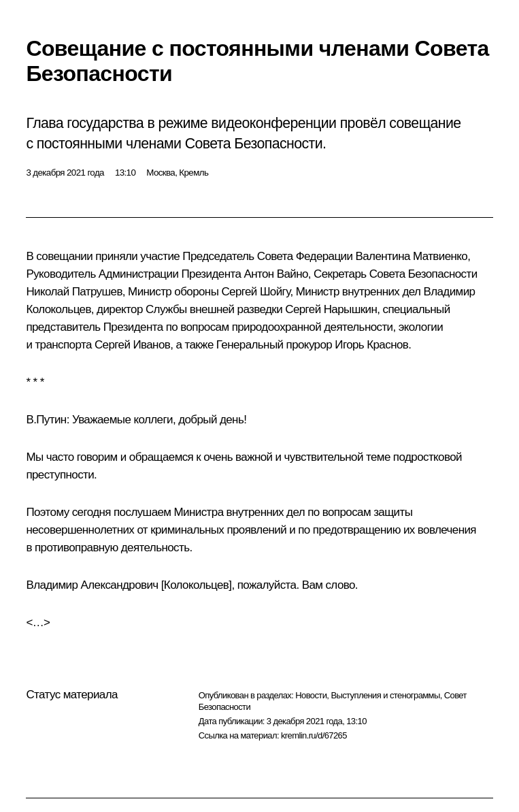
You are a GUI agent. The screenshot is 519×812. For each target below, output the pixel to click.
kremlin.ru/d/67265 (314, 735)
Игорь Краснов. (373, 345)
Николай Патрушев (74, 292)
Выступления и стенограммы (385, 695)
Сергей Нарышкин (331, 309)
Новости (311, 695)
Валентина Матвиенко (412, 256)
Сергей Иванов (132, 345)
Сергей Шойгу (255, 292)
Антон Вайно (275, 274)
